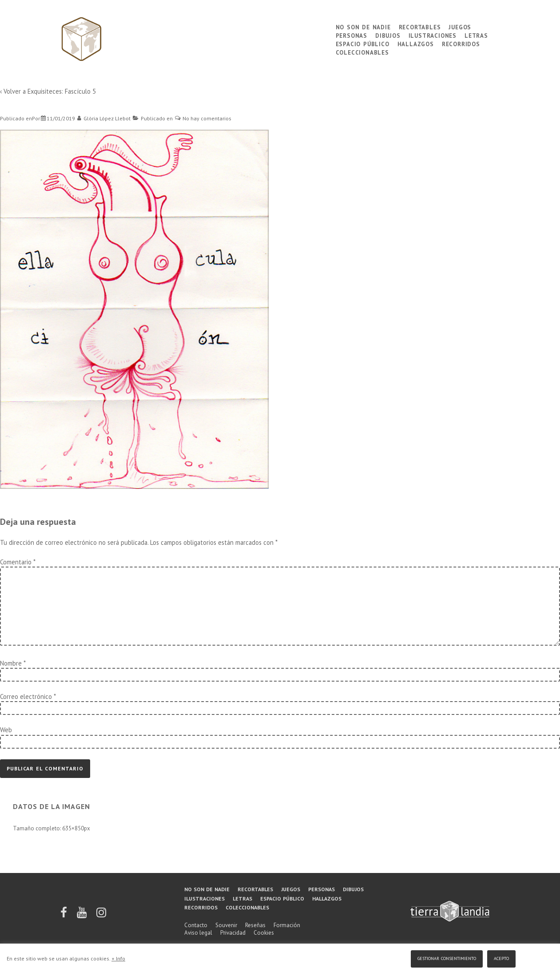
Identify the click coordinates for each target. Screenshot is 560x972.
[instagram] (101, 915)
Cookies (264, 933)
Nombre (11, 663)
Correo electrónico (26, 696)
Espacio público (363, 43)
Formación (287, 925)
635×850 (73, 828)
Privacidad (233, 933)
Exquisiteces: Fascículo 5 (62, 91)
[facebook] (64, 915)
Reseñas (255, 925)
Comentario (18, 562)
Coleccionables (362, 52)
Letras (476, 35)
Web (6, 730)
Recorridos (461, 43)
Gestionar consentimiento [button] (447, 958)
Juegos (460, 26)
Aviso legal (198, 933)
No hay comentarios (207, 118)
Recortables (420, 26)
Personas (351, 35)
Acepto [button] (501, 958)
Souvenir (226, 925)
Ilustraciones (433, 35)
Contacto (196, 925)
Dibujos (388, 35)
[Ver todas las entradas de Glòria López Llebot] (104, 118)
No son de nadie (363, 26)
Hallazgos (416, 43)
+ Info (118, 958)
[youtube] (82, 915)
